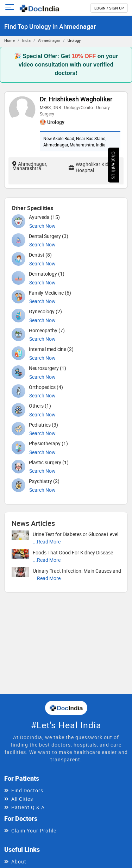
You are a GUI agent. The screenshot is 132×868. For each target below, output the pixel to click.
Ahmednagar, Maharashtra (30, 166)
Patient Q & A (28, 807)
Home (10, 40)
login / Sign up (109, 8)
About (19, 861)
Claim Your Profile (34, 831)
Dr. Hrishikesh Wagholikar (76, 99)
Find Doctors (27, 790)
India (26, 40)
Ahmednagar (49, 40)
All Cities (22, 799)
